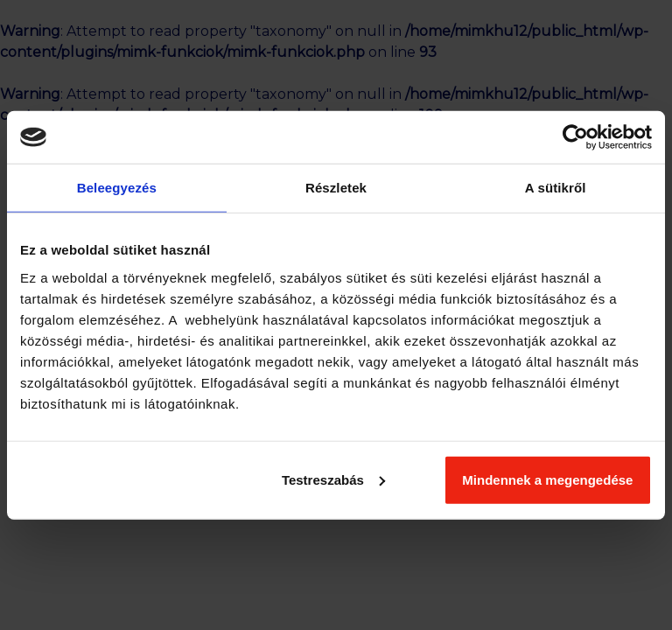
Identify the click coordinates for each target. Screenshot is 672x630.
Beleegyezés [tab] (117, 188)
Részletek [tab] (336, 188)
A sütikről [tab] (556, 188)
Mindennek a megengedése (547, 479)
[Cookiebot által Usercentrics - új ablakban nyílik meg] (575, 137)
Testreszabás (333, 479)
